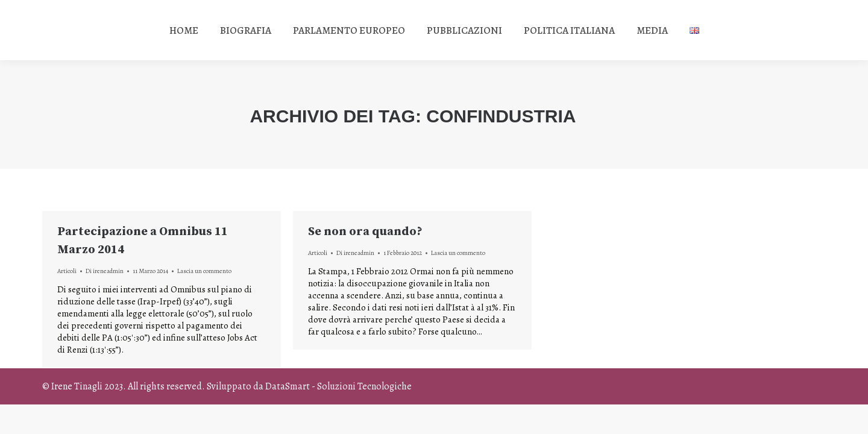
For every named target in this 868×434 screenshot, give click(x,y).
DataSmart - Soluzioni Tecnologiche (338, 386)
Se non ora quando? (365, 232)
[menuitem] (184, 30)
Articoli (67, 271)
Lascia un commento (204, 271)
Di (105, 271)
